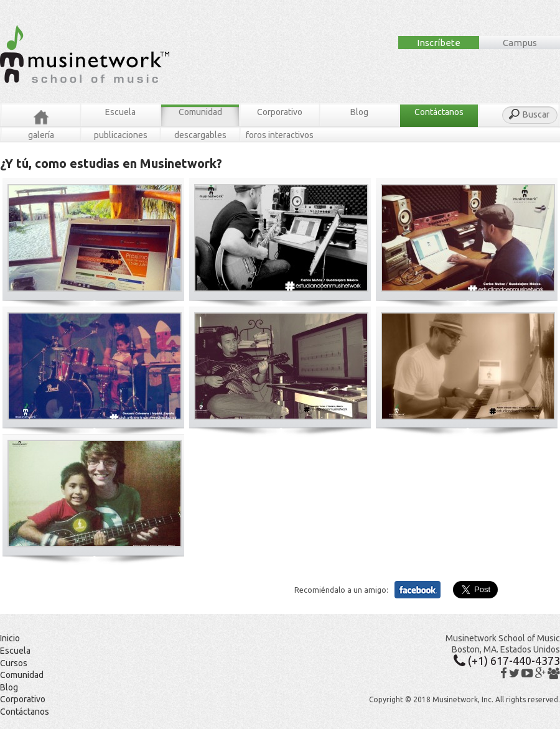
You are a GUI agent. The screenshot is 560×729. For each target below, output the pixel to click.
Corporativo (280, 112)
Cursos (14, 663)
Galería (41, 135)
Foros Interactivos (280, 135)
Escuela (120, 112)
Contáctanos (439, 112)
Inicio (10, 638)
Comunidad (200, 112)
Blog (359, 112)
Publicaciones (121, 135)
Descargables (200, 135)
